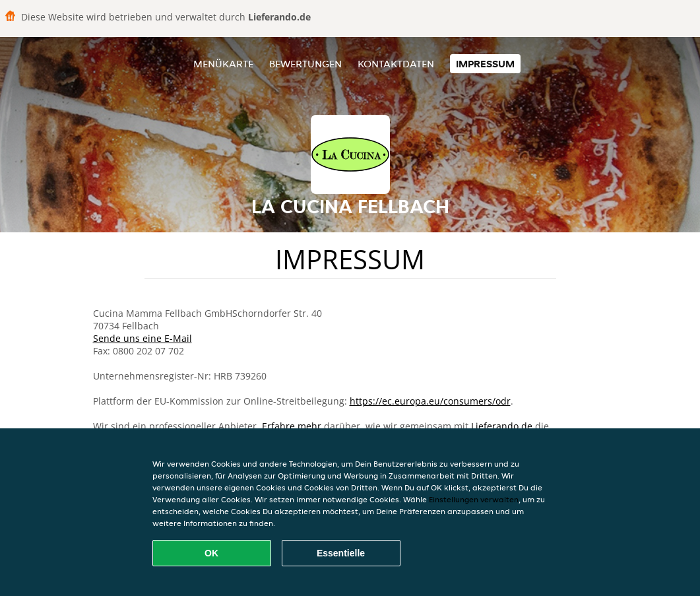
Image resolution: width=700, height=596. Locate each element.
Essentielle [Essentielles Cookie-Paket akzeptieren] (341, 553)
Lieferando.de (502, 426)
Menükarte (223, 64)
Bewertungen (305, 64)
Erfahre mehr (292, 426)
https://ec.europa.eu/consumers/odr (430, 401)
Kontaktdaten (396, 64)
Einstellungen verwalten (474, 499)
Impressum (485, 64)
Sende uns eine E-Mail (143, 338)
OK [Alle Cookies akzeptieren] (211, 553)
